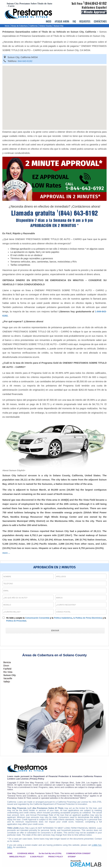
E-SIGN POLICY (37, 857)
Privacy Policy (37, 779)
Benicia (7, 662)
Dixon (6, 666)
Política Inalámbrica (63, 618)
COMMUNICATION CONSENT (78, 853)
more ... (6, 553)
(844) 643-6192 (77, 213)
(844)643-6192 (95, 4)
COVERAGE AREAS (26, 853)
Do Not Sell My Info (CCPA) (50, 853)
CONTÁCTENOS (100, 21)
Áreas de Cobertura (19, 26)
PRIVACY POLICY (56, 857)
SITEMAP (72, 857)
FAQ (74, 21)
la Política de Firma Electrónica (88, 618)
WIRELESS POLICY (17, 857)
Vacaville (8, 678)
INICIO (49, 21)
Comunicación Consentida (37, 618)
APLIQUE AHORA (62, 21)
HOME (10, 853)
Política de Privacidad (16, 621)
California (34, 26)
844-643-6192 (25, 61)
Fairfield (7, 669)
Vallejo (7, 682)
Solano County (46, 26)
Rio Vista (8, 672)
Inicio (7, 26)
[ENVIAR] (55, 631)
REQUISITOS (85, 21)
